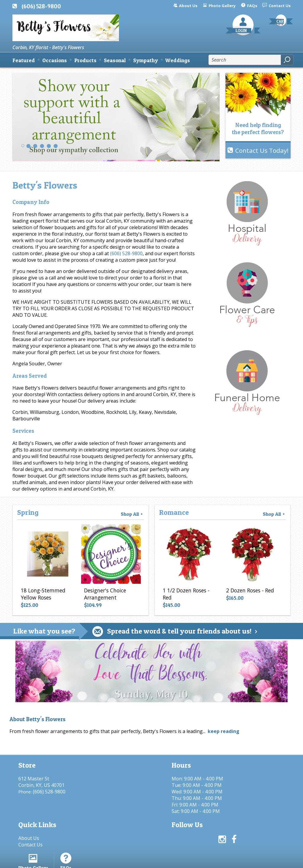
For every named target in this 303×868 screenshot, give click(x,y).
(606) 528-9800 (41, 6)
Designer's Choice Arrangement (104, 595)
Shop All (132, 514)
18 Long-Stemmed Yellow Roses (42, 595)
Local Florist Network (229, 861)
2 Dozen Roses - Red (249, 591)
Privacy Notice (183, 861)
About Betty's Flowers (37, 719)
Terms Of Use (144, 861)
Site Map (270, 861)
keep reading (224, 731)
